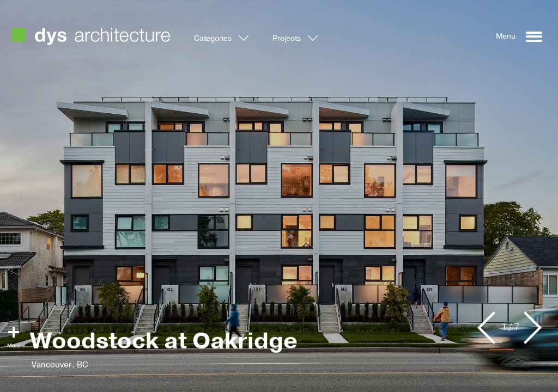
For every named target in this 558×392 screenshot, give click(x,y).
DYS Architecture (91, 36)
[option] (279, 196)
